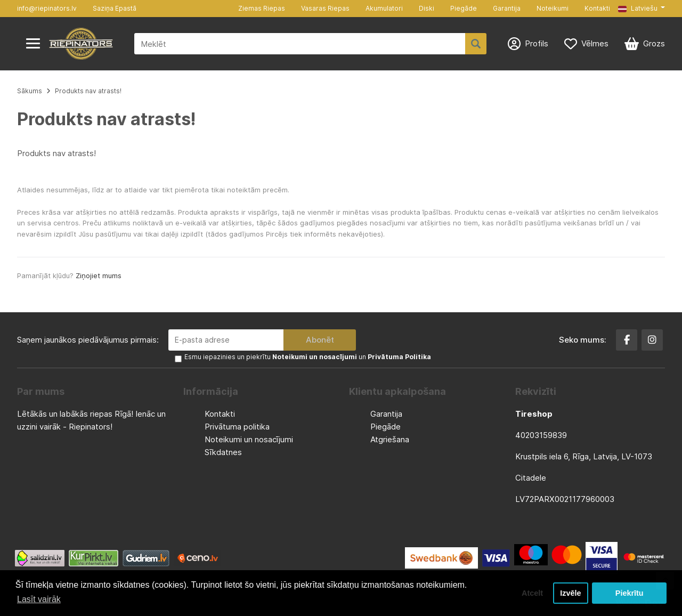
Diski (427, 8)
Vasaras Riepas (325, 8)
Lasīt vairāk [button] (39, 599)
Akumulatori (384, 8)
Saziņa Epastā (115, 8)
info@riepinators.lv (47, 8)
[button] (642, 9)
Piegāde (464, 8)
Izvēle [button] (570, 593)
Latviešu (638, 8)
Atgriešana (390, 439)
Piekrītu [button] (630, 593)
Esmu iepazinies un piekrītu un (308, 357)
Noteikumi (553, 8)
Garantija (507, 8)
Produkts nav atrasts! (88, 91)
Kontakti (597, 8)
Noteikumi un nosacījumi (249, 439)
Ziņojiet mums (99, 275)
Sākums (30, 91)
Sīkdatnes (223, 452)
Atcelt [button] (532, 593)
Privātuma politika (237, 427)
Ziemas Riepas (262, 8)
